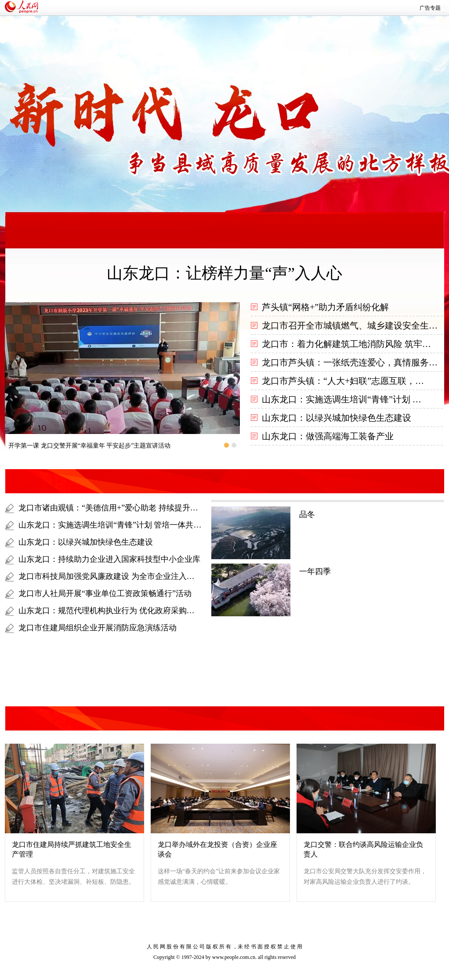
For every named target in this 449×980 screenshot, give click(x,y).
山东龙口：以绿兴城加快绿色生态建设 (337, 418)
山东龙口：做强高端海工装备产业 (328, 436)
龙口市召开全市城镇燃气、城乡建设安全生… (350, 325)
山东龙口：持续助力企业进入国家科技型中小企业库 (109, 559)
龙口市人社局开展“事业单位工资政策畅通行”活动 (105, 593)
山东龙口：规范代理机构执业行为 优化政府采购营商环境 (118, 611)
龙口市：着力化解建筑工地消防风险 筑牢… (346, 344)
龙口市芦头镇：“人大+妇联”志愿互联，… (343, 381)
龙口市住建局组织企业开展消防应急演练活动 (98, 628)
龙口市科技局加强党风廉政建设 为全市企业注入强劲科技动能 (126, 576)
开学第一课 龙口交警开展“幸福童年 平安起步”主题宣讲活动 (89, 446)
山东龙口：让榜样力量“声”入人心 (224, 273)
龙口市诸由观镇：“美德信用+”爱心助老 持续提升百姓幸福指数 (128, 508)
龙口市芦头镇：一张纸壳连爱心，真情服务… (350, 362)
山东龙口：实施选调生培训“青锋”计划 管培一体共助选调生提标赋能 (138, 525)
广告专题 (430, 8)
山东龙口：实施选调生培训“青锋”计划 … (342, 399)
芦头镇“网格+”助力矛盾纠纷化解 (325, 307)
